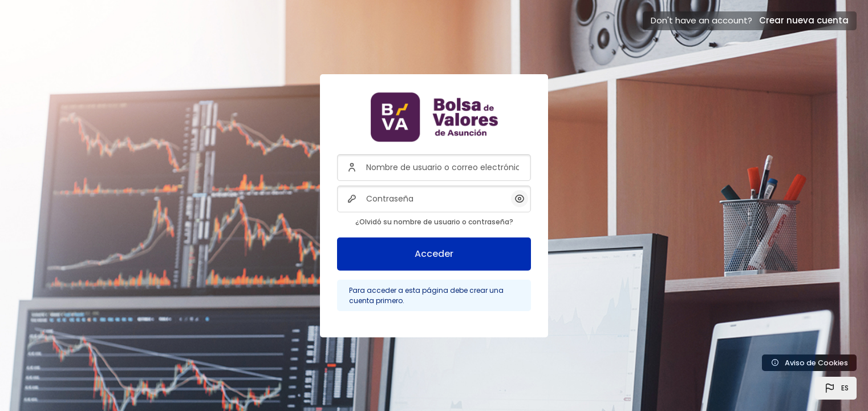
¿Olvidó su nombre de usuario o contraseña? (434, 222)
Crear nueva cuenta (804, 20)
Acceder (434, 254)
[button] (836, 388)
